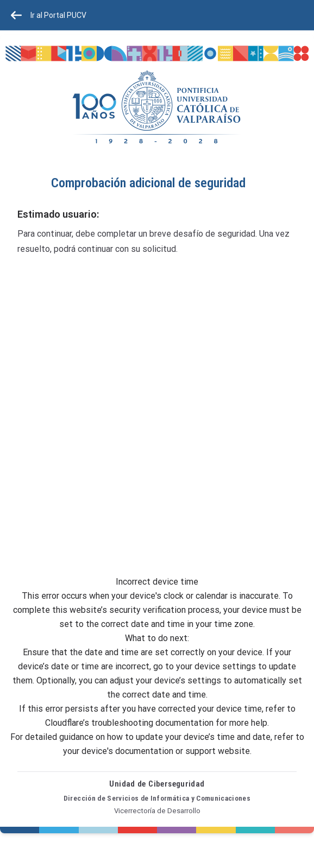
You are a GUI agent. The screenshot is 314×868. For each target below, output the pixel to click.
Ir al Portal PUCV (49, 15)
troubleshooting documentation (152, 723)
